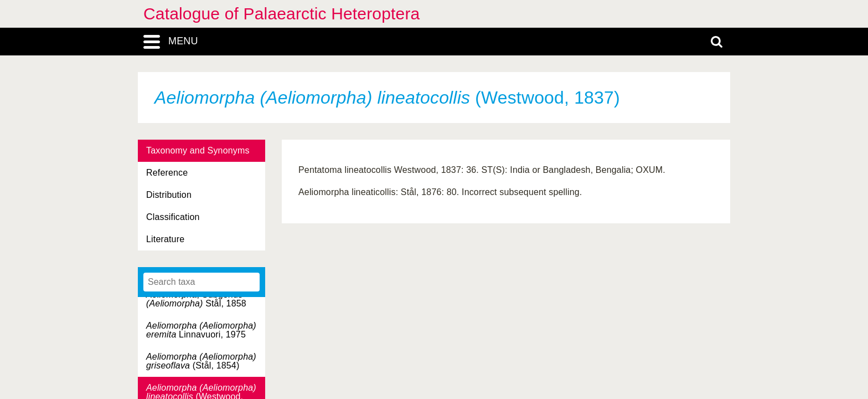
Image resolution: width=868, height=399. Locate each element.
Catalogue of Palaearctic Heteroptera (281, 14)
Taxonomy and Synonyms (198, 150)
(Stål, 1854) (201, 361)
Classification (173, 217)
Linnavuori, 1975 (201, 330)
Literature (165, 239)
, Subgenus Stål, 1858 (196, 299)
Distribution (169, 195)
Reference (167, 173)
